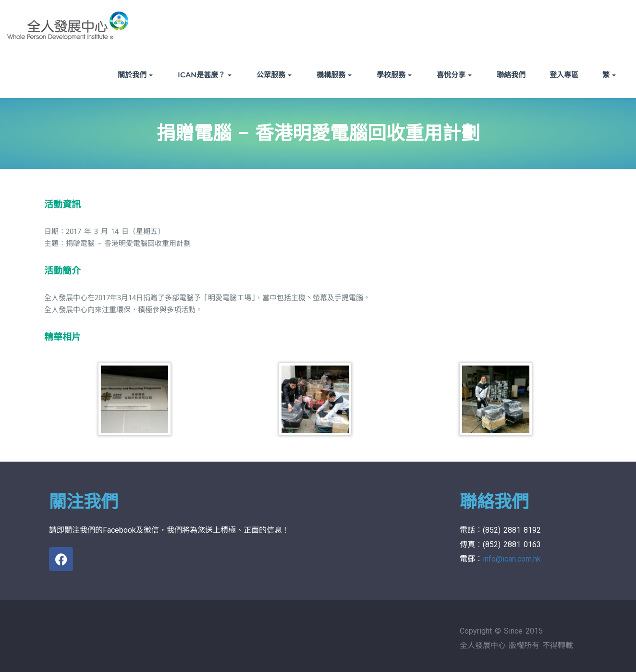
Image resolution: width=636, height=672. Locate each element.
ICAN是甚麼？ (205, 75)
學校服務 (394, 75)
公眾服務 (274, 75)
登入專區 (564, 75)
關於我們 (135, 75)
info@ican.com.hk (512, 559)
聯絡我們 (511, 75)
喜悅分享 (454, 75)
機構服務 (334, 75)
